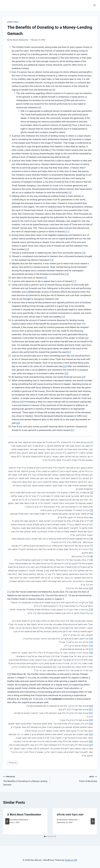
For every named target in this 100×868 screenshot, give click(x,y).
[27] (72, 430)
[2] (54, 90)
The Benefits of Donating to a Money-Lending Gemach (25, 780)
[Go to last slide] (7, 821)
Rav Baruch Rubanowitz (19, 40)
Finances (13, 763)
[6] (70, 139)
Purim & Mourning (75, 779)
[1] (59, 58)
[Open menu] (94, 5)
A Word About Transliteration (24, 815)
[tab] (45, 836)
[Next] (93, 821)
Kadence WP (71, 860)
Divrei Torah (13, 22)
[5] (70, 125)
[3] (65, 100)
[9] (63, 182)
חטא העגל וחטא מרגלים (70, 815)
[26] (18, 423)
